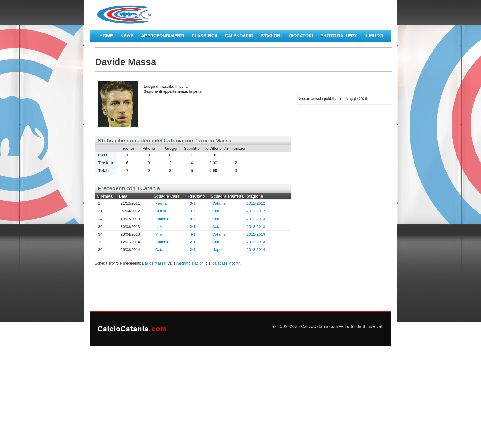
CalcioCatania (132, 329)
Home (106, 36)
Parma (161, 203)
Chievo (161, 211)
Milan (160, 234)
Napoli (218, 250)
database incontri (226, 263)
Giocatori (301, 36)
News (127, 36)
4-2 (193, 234)
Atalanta (162, 219)
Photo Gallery (339, 36)
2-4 (193, 250)
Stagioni (271, 36)
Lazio (160, 227)
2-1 (193, 227)
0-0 (193, 219)
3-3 (193, 203)
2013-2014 (256, 242)
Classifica (205, 36)
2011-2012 (256, 203)
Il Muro (374, 36)
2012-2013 (256, 219)
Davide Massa (154, 263)
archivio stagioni (191, 263)
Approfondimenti (163, 36)
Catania (219, 203)
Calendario (239, 36)
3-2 (193, 211)
